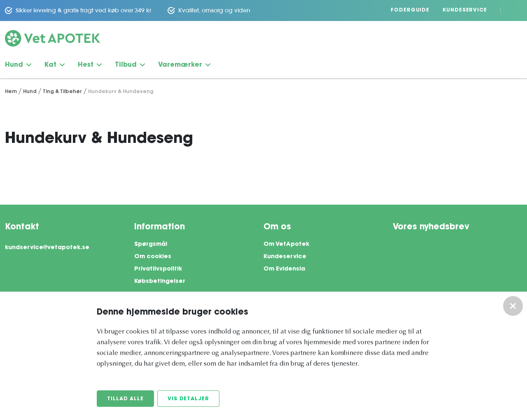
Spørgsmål (151, 245)
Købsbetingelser (160, 282)
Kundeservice (465, 10)
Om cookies (153, 257)
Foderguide (410, 10)
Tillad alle (125, 399)
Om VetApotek (286, 245)
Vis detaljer (188, 399)
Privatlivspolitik (158, 269)
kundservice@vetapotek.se (47, 248)
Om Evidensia (284, 269)
